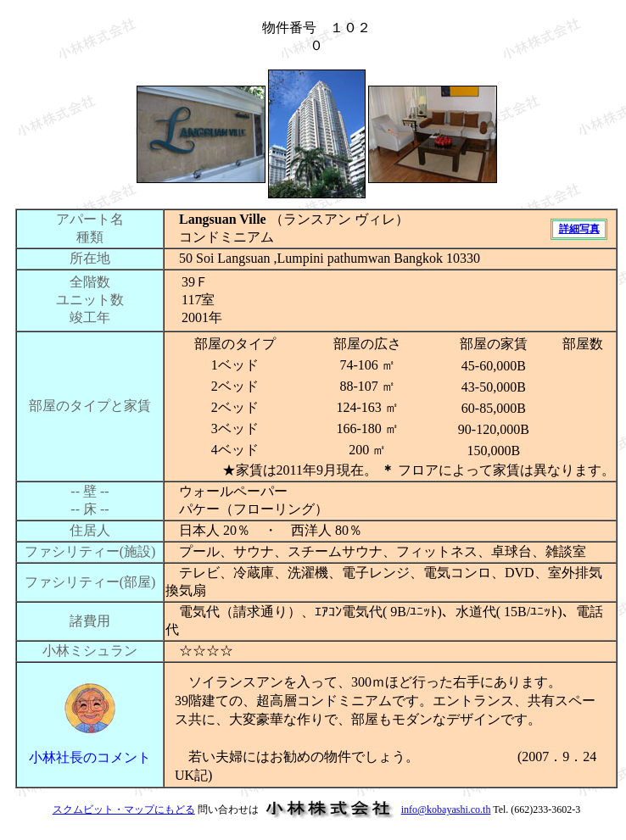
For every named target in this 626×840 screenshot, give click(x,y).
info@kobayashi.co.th (446, 809)
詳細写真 (579, 229)
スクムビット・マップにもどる (124, 809)
